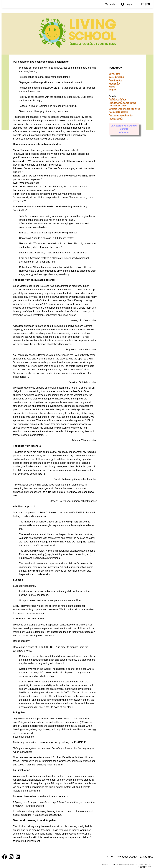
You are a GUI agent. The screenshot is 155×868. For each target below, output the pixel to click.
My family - (111, 4)
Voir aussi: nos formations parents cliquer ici (124, 129)
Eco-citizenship (117, 77)
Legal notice (147, 857)
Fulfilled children (117, 99)
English (113, 90)
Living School (129, 857)
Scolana (115, 864)
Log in (127, 4)
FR (143, 4)
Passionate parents (119, 112)
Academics (114, 83)
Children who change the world (125, 109)
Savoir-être (114, 74)
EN (148, 4)
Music (112, 86)
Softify (142, 867)
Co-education (116, 80)
